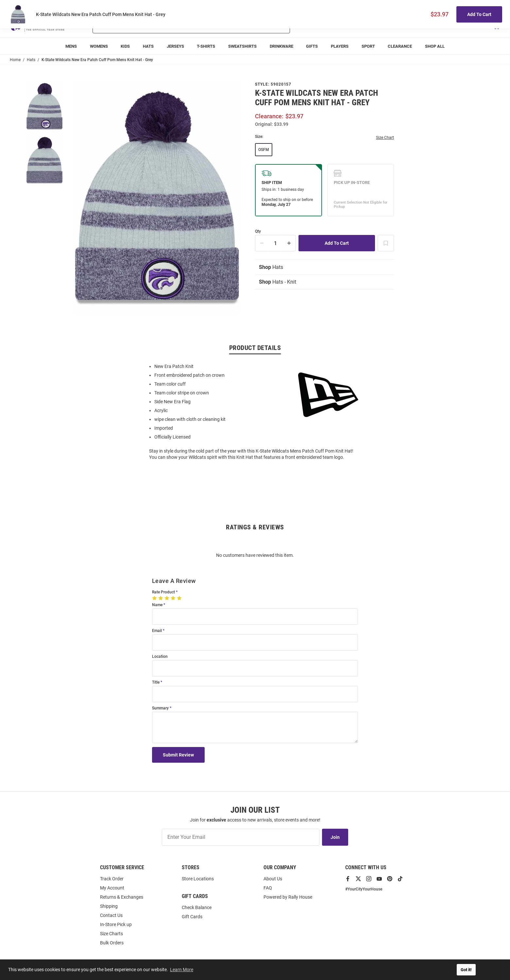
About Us (273, 879)
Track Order (452, 7)
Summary (160, 708)
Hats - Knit (278, 282)
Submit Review (178, 755)
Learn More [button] (182, 970)
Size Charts (111, 934)
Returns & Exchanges (122, 897)
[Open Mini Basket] (496, 26)
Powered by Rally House (288, 897)
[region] (255, 411)
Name (157, 605)
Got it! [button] (466, 970)
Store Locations (198, 879)
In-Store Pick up (116, 924)
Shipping (109, 906)
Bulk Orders (112, 943)
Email (157, 631)
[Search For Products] (174, 25)
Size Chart (385, 138)
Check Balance (197, 907)
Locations (491, 7)
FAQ (268, 888)
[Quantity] (276, 243)
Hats (271, 267)
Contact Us (111, 915)
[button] (423, 25)
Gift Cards (192, 917)
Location (160, 657)
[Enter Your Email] (241, 837)
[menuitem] (71, 46)
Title (156, 682)
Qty (258, 232)
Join (335, 837)
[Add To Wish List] (386, 243)
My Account (112, 888)
